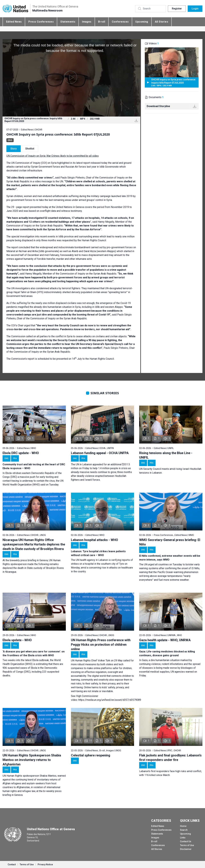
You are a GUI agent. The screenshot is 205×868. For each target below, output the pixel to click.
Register (177, 9)
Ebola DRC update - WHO (21, 453)
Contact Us (186, 841)
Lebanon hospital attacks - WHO (94, 540)
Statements (68, 22)
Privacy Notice (45, 864)
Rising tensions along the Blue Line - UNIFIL (166, 455)
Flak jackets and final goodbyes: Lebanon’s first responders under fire (170, 758)
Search (184, 830)
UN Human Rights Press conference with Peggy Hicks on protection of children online (101, 645)
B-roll (102, 22)
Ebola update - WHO (17, 640)
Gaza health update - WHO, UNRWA (165, 640)
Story (14, 149)
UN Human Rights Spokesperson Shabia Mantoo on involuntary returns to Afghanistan (32, 760)
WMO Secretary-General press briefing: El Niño (170, 542)
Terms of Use (187, 845)
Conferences (120, 22)
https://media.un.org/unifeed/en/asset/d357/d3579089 (110, 700)
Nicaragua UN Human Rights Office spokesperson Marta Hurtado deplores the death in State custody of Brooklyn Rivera (34, 544)
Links (183, 838)
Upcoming (142, 22)
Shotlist (30, 149)
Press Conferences (41, 22)
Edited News (14, 22)
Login (195, 9)
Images (87, 22)
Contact (12, 864)
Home (183, 826)
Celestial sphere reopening (91, 755)
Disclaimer (186, 849)
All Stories (162, 22)
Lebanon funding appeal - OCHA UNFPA (100, 453)
